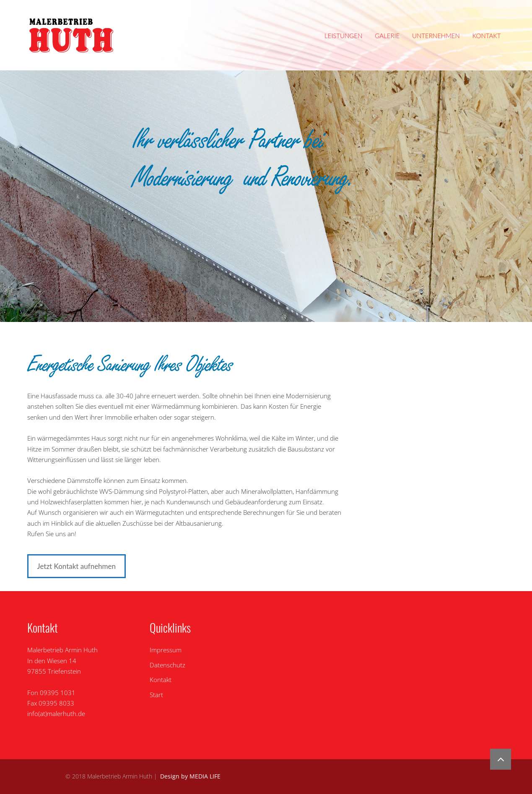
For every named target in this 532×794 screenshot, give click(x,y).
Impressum (166, 650)
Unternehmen (436, 36)
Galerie (387, 36)
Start (156, 695)
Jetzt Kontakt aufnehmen (77, 566)
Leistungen (343, 36)
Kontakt (487, 36)
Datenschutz (167, 665)
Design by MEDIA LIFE (190, 776)
